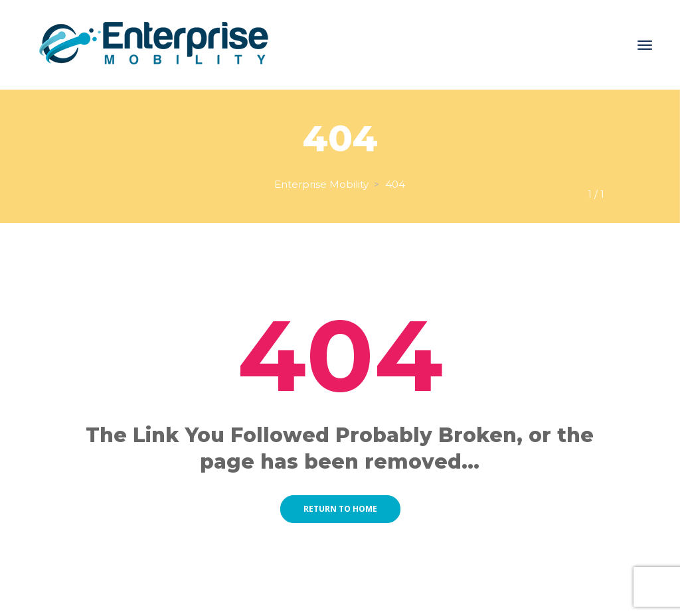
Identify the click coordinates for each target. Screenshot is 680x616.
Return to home (340, 509)
